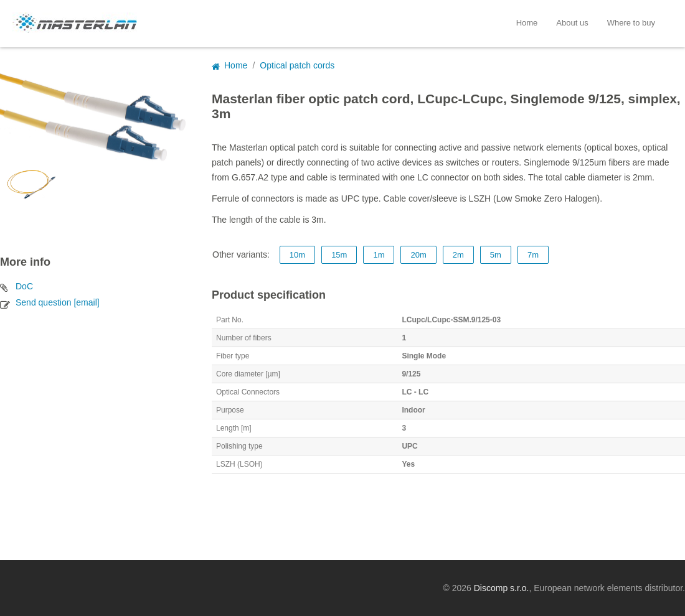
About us (572, 23)
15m (339, 255)
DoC (24, 286)
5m (496, 255)
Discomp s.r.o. (502, 588)
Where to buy (631, 23)
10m (297, 255)
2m (458, 255)
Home (527, 23)
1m (379, 255)
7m (533, 255)
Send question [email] (58, 302)
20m (418, 255)
